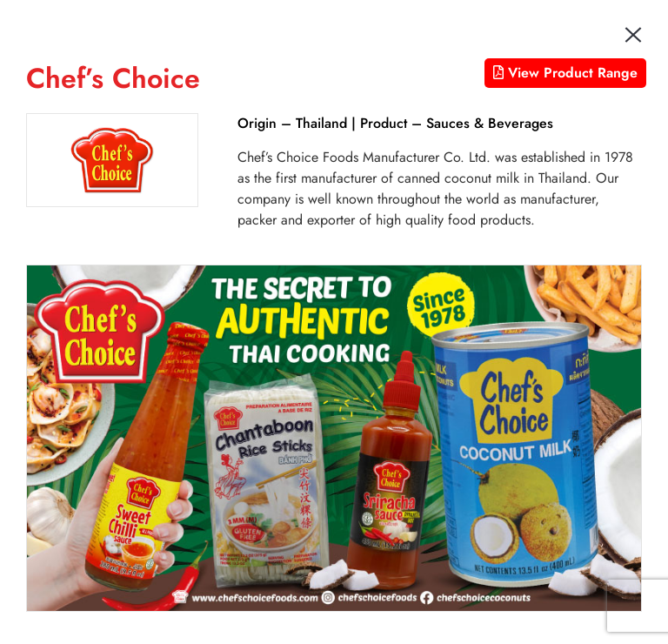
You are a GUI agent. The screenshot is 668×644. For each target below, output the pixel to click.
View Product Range (565, 73)
